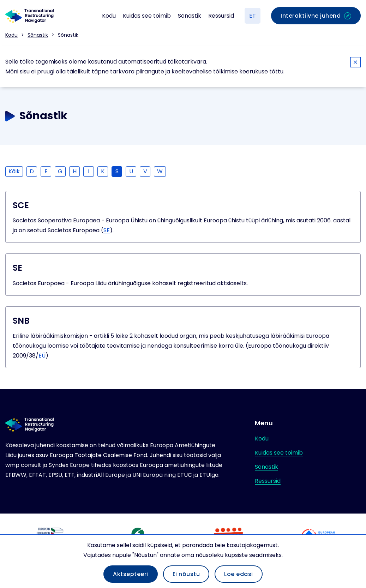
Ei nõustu (186, 574)
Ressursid (221, 16)
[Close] (355, 63)
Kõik (14, 171)
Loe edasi (239, 574)
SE (107, 230)
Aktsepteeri (131, 574)
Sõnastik (190, 16)
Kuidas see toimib (147, 16)
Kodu (109, 16)
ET (253, 16)
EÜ (42, 356)
